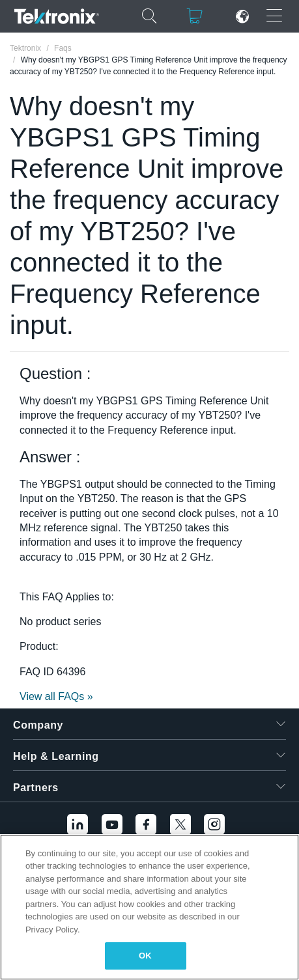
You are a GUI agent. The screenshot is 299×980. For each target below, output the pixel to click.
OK (145, 956)
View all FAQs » (56, 696)
